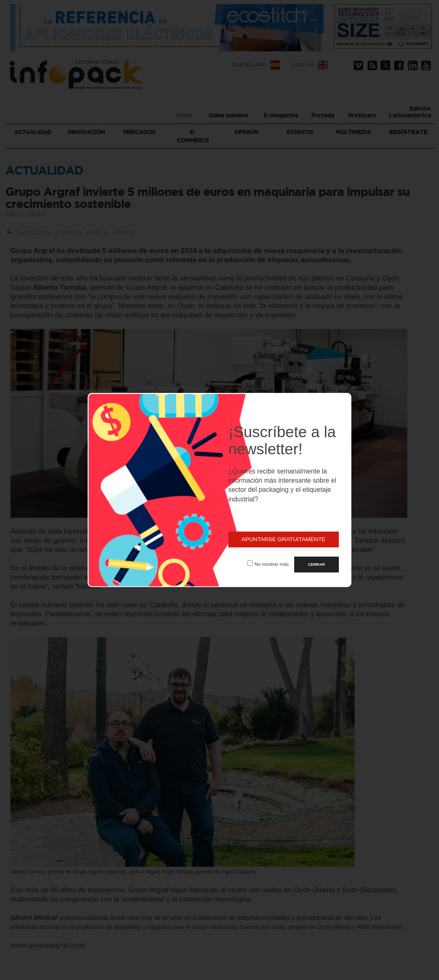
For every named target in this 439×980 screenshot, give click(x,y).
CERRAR (316, 564)
